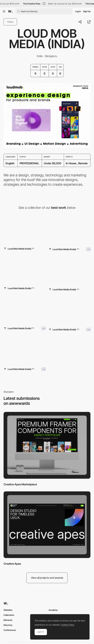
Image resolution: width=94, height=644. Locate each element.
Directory (8, 625)
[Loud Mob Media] (25, 308)
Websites (8, 610)
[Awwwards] (10, 11)
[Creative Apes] (47, 525)
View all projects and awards (47, 578)
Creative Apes (12, 564)
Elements (8, 620)
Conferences (10, 630)
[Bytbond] (70, 270)
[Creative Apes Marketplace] (25, 229)
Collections (9, 615)
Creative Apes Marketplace (20, 484)
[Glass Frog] (25, 269)
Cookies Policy (67, 625)
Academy (53, 610)
